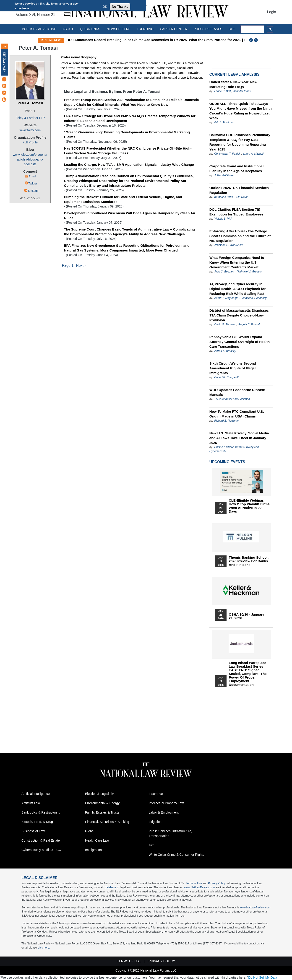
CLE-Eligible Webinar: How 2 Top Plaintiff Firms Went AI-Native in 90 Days (249, 506)
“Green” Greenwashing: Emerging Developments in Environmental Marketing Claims (127, 135)
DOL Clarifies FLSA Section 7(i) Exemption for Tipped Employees (236, 212)
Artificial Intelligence (36, 794)
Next (256, 40)
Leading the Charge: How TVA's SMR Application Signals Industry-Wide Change (129, 165)
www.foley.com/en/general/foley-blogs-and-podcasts (30, 159)
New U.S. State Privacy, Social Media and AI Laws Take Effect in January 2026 (239, 438)
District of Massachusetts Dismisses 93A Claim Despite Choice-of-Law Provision (239, 315)
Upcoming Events (227, 462)
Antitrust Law (31, 803)
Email (32, 176)
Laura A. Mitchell (253, 154)
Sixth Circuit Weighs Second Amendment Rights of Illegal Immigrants (233, 368)
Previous (251, 40)
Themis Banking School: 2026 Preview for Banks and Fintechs (249, 561)
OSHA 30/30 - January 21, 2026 (246, 616)
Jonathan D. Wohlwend (228, 245)
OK (105, 7)
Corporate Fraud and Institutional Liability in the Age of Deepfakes (237, 169)
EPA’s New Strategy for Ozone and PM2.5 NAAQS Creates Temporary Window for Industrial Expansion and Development (130, 118)
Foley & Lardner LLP (30, 118)
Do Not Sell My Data (263, 977)
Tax (151, 845)
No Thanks (120, 7)
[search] (252, 29)
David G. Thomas (225, 324)
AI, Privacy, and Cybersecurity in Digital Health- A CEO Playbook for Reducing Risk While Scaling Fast (237, 289)
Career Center (174, 29)
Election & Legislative (100, 794)
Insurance (156, 794)
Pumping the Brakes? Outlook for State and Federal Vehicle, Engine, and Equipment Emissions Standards (123, 199)
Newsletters (119, 29)
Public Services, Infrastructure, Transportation (170, 834)
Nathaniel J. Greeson (250, 272)
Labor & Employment (164, 812)
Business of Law (33, 831)
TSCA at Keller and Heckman (232, 399)
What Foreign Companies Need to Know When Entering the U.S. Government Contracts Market (237, 262)
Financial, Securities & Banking (107, 822)
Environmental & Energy (102, 803)
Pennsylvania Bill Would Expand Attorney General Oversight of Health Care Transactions (240, 342)
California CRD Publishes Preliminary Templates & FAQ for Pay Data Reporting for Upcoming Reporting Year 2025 (240, 142)
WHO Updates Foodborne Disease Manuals (237, 392)
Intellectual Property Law (166, 803)
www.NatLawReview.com (199, 887)
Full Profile (30, 142)
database (111, 887)
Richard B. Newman (226, 421)
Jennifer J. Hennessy (254, 298)
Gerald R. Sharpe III (226, 377)
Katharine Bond (224, 197)
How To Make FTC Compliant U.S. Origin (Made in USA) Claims (237, 414)
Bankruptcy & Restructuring (41, 812)
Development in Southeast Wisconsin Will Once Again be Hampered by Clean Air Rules (129, 215)
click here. (44, 948)
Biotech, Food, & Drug (37, 822)
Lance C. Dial (222, 91)
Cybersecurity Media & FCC (41, 850)
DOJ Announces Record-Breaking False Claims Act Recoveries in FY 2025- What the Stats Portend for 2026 (195, 40)
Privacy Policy (217, 883)
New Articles (5, 62)
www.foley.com (30, 130)
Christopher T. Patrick (227, 154)
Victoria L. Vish (223, 219)
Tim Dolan (242, 197)
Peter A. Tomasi (30, 103)
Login (272, 12)
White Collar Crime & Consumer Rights (176, 855)
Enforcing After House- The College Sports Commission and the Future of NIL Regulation (240, 236)
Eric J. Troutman (224, 122)
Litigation (155, 822)
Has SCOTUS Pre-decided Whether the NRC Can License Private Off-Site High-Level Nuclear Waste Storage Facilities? (128, 151)
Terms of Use (194, 883)
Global (90, 831)
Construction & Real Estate (41, 840)
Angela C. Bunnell (249, 324)
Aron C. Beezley (224, 272)
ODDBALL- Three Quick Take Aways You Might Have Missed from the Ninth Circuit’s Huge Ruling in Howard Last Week (241, 111)
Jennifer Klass (242, 91)
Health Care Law (97, 840)
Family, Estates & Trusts (102, 812)
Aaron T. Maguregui (226, 298)
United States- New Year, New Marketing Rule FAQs (233, 84)
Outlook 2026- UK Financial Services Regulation (239, 190)
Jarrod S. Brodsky (225, 351)
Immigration (93, 850)
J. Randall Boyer (224, 175)
